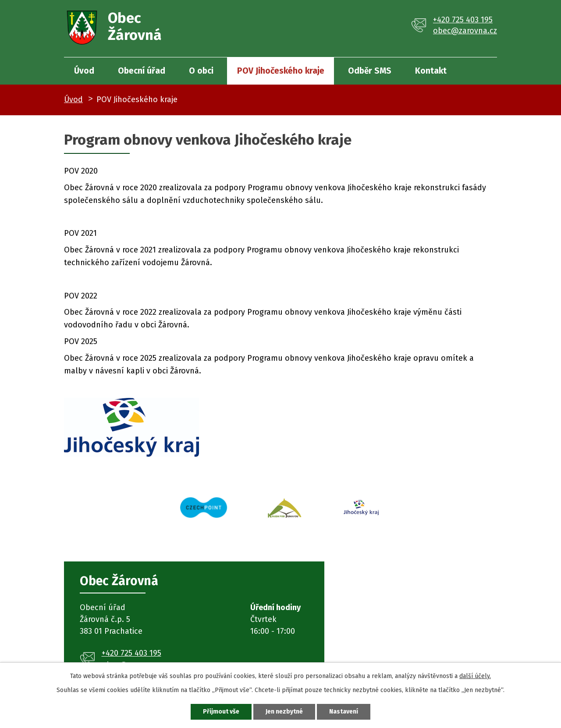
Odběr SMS (370, 71)
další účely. (475, 676)
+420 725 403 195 (463, 20)
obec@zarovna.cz (465, 31)
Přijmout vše (221, 712)
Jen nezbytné (284, 712)
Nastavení (344, 712)
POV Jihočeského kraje (281, 71)
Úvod (84, 71)
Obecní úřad (142, 71)
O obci (201, 71)
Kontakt (431, 71)
